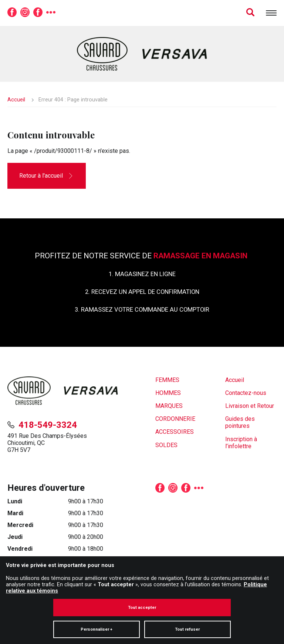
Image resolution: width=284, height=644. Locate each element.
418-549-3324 (48, 425)
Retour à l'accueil (41, 176)
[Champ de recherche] (242, 13)
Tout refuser (187, 594)
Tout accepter (142, 572)
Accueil (16, 100)
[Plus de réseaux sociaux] (51, 13)
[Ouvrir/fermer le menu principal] (271, 13)
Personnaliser (97, 594)
